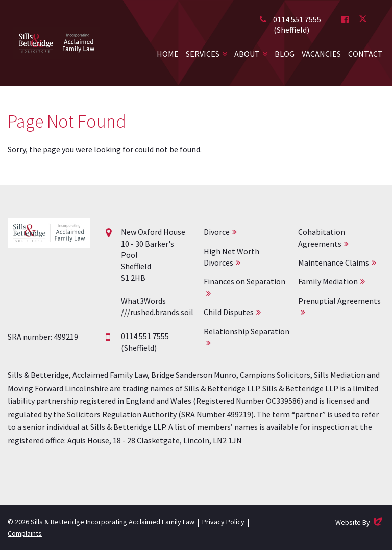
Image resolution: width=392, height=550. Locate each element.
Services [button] (203, 54)
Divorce (217, 232)
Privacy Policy (223, 522)
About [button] (247, 54)
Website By (360, 522)
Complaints (25, 533)
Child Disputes (229, 312)
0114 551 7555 (297, 19)
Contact (365, 54)
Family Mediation (328, 281)
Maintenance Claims (334, 262)
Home (168, 54)
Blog (285, 54)
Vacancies (321, 54)
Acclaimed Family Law (57, 43)
